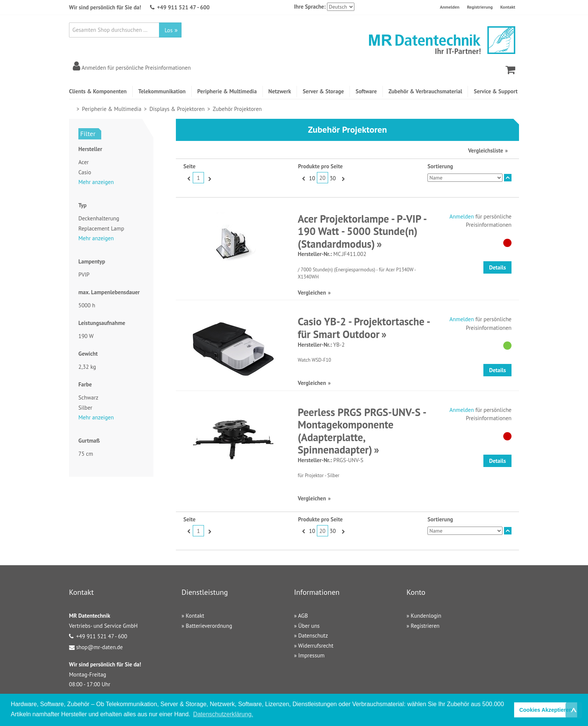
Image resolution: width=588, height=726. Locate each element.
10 (312, 178)
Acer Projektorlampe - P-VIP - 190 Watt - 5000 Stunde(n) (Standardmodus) (362, 231)
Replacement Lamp (101, 228)
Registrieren (425, 626)
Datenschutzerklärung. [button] (223, 714)
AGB (303, 616)
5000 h (87, 305)
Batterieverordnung (209, 626)
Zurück (188, 178)
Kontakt (508, 7)
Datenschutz (313, 635)
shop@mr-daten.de (99, 647)
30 (333, 178)
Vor (209, 178)
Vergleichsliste (485, 150)
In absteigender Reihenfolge (508, 178)
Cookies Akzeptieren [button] (546, 710)
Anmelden (450, 7)
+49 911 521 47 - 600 (183, 7)
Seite (189, 166)
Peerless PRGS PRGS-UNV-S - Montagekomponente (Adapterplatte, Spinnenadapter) (362, 431)
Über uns (309, 626)
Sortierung (440, 166)
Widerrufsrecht (316, 646)
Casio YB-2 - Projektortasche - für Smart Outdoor (364, 328)
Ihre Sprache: (310, 7)
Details (497, 267)
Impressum (311, 655)
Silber (85, 408)
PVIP (84, 275)
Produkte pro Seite (320, 166)
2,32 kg (87, 367)
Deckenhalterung (99, 218)
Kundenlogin (426, 616)
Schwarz (88, 397)
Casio (85, 172)
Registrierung (480, 7)
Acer (84, 162)
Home (72, 109)
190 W (86, 336)
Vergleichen (312, 293)
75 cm (86, 454)
